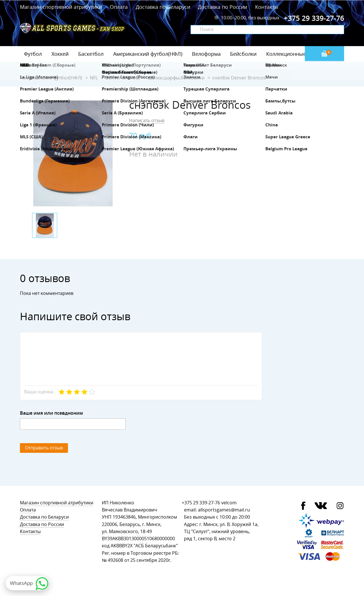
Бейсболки (243, 54)
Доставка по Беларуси (163, 7)
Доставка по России (223, 7)
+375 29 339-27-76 (201, 503)
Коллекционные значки (295, 54)
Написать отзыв (147, 121)
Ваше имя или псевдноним (51, 413)
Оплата (119, 7)
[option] (73, 153)
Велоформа (206, 54)
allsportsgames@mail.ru (224, 510)
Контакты (267, 7)
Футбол (33, 54)
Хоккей (60, 54)
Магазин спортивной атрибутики (62, 7)
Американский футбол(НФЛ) (148, 54)
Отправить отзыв (44, 448)
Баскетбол (91, 54)
